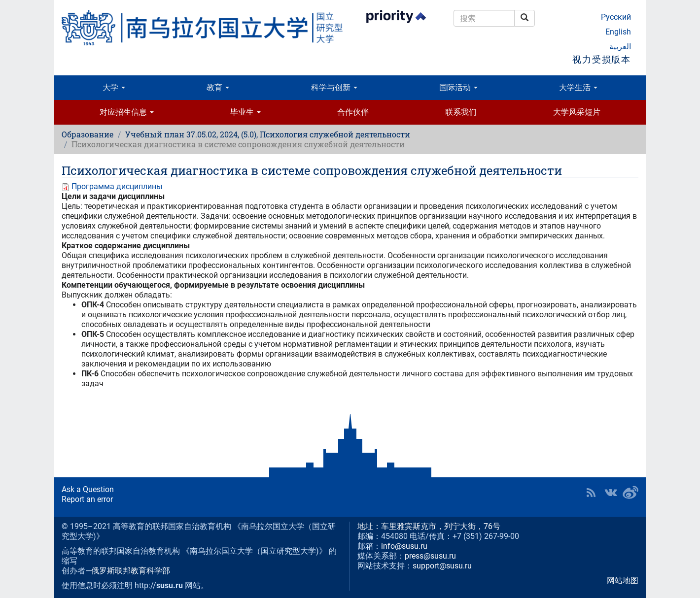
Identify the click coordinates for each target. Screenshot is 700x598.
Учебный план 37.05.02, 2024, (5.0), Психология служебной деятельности (268, 134)
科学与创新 (334, 87)
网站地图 (623, 581)
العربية (620, 47)
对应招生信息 (127, 112)
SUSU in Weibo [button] (630, 493)
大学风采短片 (577, 112)
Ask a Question (88, 489)
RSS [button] (591, 493)
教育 (218, 87)
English (618, 32)
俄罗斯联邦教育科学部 (131, 571)
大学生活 (578, 87)
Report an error (87, 499)
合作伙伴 (353, 112)
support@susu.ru (442, 566)
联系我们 (461, 112)
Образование (87, 134)
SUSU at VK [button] (611, 493)
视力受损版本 (602, 59)
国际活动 (458, 87)
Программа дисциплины (117, 186)
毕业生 (245, 112)
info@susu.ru (404, 546)
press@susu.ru (430, 556)
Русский (616, 17)
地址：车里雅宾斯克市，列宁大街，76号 (429, 526)
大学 (114, 87)
